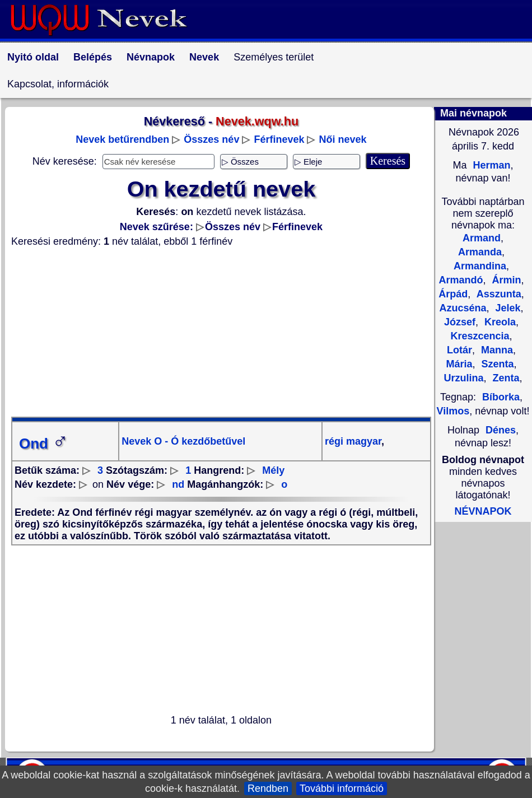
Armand (482, 238)
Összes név (211, 139)
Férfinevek (279, 139)
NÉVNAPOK (483, 511)
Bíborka (501, 397)
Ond (44, 444)
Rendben (268, 788)
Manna (496, 350)
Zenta (505, 378)
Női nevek (343, 139)
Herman (490, 165)
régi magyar (353, 441)
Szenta (496, 364)
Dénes (501, 430)
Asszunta (497, 294)
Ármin (505, 280)
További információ (342, 788)
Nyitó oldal (33, 57)
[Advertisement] (221, 332)
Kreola (499, 322)
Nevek (204, 57)
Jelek (507, 308)
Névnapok (151, 57)
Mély (273, 470)
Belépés (93, 57)
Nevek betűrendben (122, 139)
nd (178, 484)
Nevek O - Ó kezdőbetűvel (183, 441)
